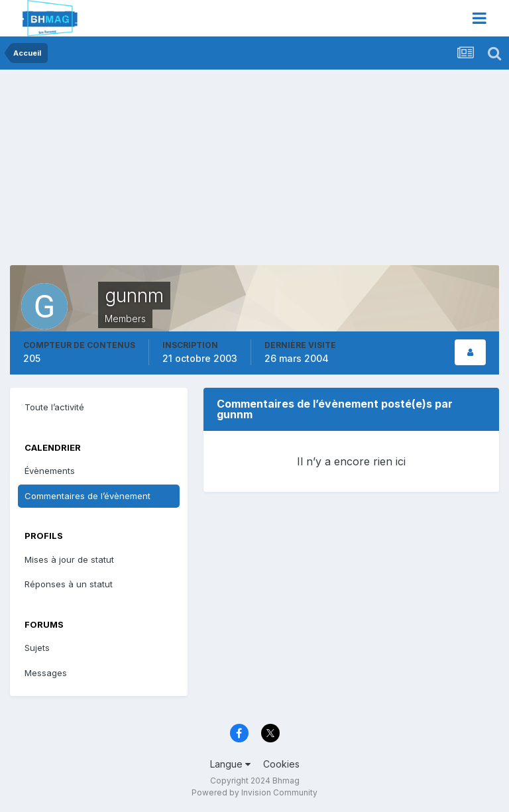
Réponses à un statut (69, 584)
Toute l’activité (54, 407)
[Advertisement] (165, 172)
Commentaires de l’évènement (87, 496)
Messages (46, 673)
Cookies (281, 764)
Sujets (37, 648)
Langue (230, 764)
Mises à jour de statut (69, 559)
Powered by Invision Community (254, 792)
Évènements (50, 471)
